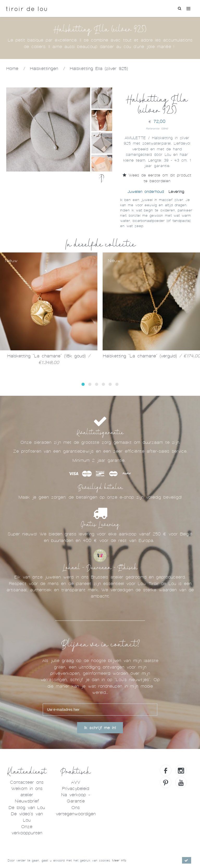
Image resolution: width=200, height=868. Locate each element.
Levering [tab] (176, 192)
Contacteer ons (27, 782)
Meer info (119, 860)
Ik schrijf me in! (100, 728)
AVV (76, 782)
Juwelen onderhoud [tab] (146, 192)
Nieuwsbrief (27, 801)
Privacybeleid (76, 789)
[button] (83, 384)
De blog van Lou (27, 808)
